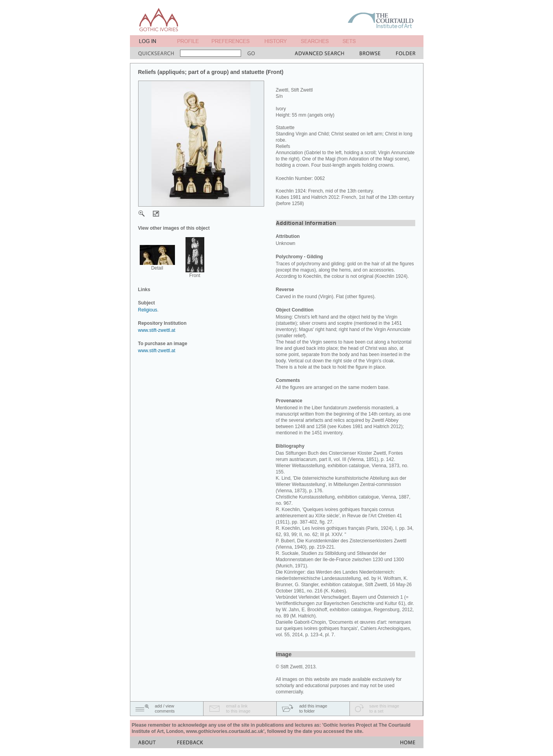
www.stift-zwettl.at (157, 330)
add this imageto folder (313, 708)
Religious (148, 310)
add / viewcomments (165, 708)
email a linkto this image (238, 708)
